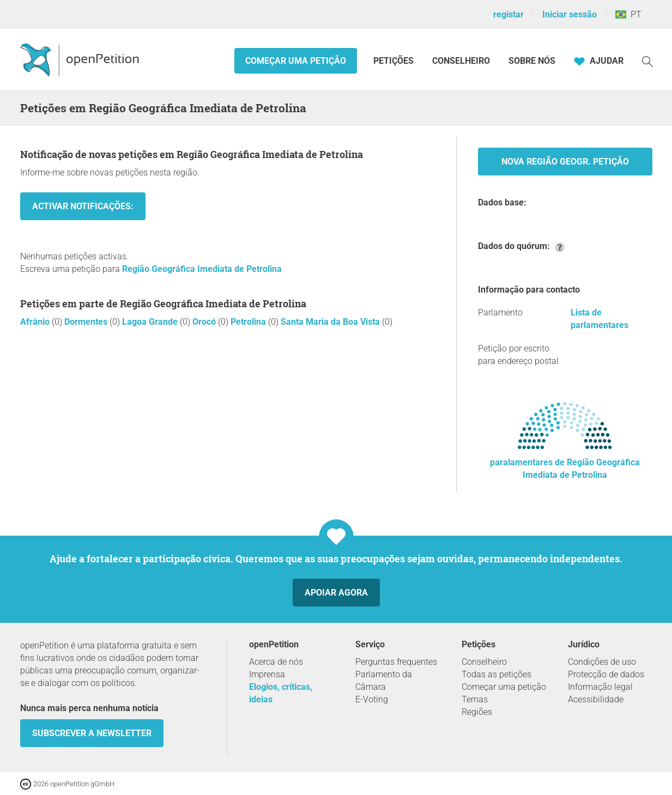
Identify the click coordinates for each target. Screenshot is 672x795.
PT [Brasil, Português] (628, 14)
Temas (475, 699)
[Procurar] (647, 61)
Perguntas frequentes (396, 662)
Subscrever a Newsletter (92, 733)
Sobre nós (532, 61)
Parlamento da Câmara (384, 681)
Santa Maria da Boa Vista (331, 322)
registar (508, 14)
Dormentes (87, 322)
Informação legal (600, 687)
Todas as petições (497, 674)
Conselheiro (461, 61)
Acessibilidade (596, 699)
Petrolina (249, 322)
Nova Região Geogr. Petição (565, 162)
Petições (395, 61)
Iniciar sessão (570, 14)
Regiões (477, 712)
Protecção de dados (606, 674)
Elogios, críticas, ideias (281, 693)
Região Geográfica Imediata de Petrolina (202, 269)
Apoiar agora (336, 593)
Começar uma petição (296, 61)
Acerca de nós (276, 662)
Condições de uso (602, 662)
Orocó (205, 322)
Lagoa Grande (151, 322)
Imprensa (267, 674)
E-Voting (372, 699)
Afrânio (36, 322)
